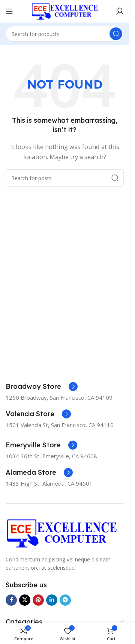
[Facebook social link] (11, 600)
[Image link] (62, 533)
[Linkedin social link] (52, 600)
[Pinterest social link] (38, 600)
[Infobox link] (42, 387)
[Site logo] (65, 11)
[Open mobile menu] (9, 11)
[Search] (65, 34)
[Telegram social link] (65, 600)
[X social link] (25, 600)
